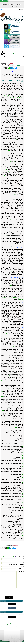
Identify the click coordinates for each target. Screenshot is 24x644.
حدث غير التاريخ (15, 627)
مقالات (15, 621)
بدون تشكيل (4, 65)
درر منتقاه (3, 621)
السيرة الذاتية (20, 621)
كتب (3, 624)
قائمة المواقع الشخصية (6, 627)
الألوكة (4, 636)
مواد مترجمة (9, 621)
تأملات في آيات (8, 624)
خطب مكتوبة (15, 624)
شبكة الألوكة (21, 23)
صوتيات (21, 627)
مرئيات (21, 624)
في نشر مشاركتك (12, 604)
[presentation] (14, 593)
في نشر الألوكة (12, 608)
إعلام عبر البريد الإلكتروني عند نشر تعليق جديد (8, 557)
